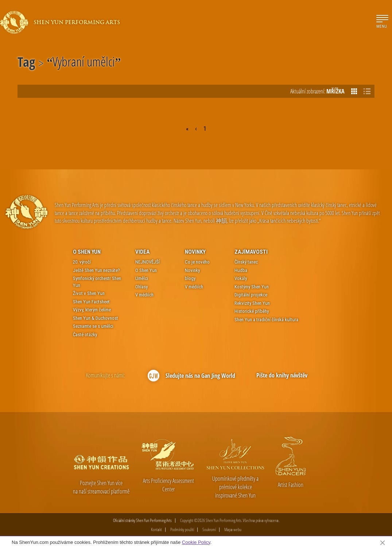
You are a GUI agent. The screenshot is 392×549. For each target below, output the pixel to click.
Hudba (241, 270)
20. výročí (82, 262)
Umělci (142, 278)
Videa (142, 252)
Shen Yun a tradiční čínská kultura (266, 320)
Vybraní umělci (84, 63)
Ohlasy (141, 287)
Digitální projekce (251, 295)
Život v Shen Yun (89, 293)
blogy (190, 278)
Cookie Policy (196, 542)
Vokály (241, 278)
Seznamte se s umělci (93, 326)
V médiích (144, 295)
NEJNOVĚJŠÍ (148, 262)
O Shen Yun (87, 252)
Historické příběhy (252, 311)
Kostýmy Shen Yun (252, 287)
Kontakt (156, 530)
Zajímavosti (251, 252)
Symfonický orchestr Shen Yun (97, 282)
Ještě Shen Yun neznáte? (96, 270)
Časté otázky (85, 335)
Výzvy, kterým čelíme (92, 310)
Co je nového (197, 262)
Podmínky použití (182, 530)
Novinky (195, 252)
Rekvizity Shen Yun (252, 303)
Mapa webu (233, 530)
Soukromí (209, 530)
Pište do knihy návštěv (282, 375)
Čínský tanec (246, 262)
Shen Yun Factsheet (91, 302)
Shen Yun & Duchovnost (96, 318)
